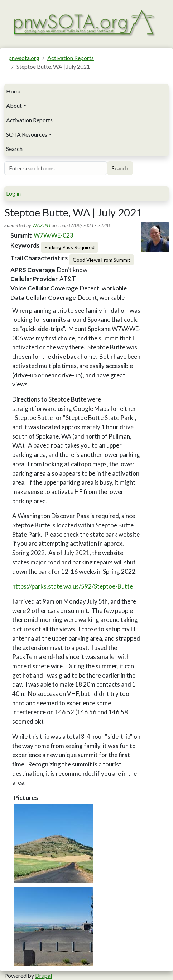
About (14, 106)
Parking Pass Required (69, 247)
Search (14, 149)
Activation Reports (71, 58)
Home (14, 91)
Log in (13, 193)
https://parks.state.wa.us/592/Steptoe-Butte (73, 586)
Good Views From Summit (102, 260)
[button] (53, 844)
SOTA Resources (27, 134)
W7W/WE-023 (54, 235)
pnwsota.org (24, 58)
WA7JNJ (41, 225)
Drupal (44, 976)
